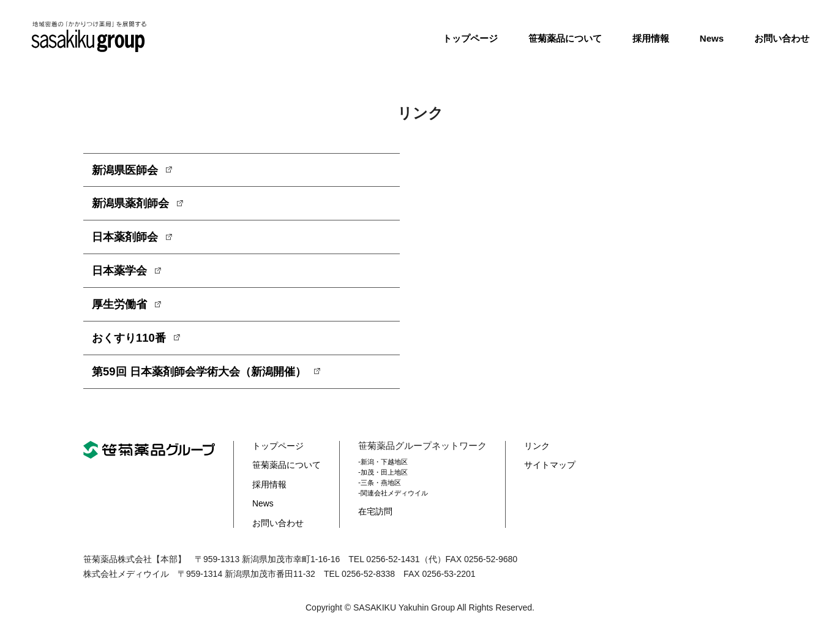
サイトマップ (557, 474)
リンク (543, 455)
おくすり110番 (133, 345)
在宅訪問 (381, 520)
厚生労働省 (122, 310)
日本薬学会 (122, 276)
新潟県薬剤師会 (135, 206)
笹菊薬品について (565, 38)
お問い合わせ (782, 38)
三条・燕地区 (388, 492)
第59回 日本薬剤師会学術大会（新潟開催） (211, 380)
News (712, 38)
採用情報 (651, 38)
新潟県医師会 (129, 171)
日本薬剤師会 (129, 241)
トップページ (470, 38)
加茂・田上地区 (391, 481)
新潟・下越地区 (391, 471)
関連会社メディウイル (402, 502)
